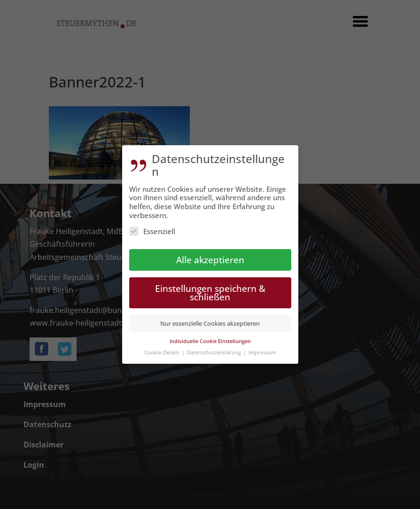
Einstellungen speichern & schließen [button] (210, 290)
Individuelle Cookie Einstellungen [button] (210, 339)
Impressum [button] (262, 350)
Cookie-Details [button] (163, 350)
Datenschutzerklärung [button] (215, 350)
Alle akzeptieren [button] (210, 257)
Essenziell (152, 229)
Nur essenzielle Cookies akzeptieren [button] (210, 321)
